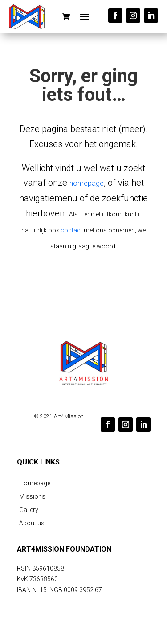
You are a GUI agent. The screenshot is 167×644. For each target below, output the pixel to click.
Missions (32, 497)
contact (71, 230)
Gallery (29, 510)
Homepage (35, 483)
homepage (87, 183)
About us (32, 523)
